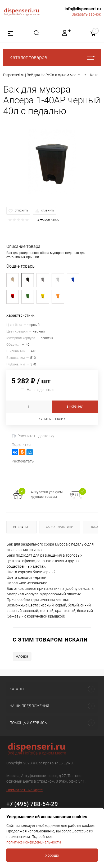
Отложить (21, 211)
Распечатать (23, 461)
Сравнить (48, 211)
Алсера (22, 656)
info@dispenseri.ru (83, 9)
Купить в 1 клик (52, 419)
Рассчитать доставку (33, 436)
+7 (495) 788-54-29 (32, 804)
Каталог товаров (52, 57)
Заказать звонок (86, 14)
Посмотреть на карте (24, 790)
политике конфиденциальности (34, 842)
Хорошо (52, 855)
